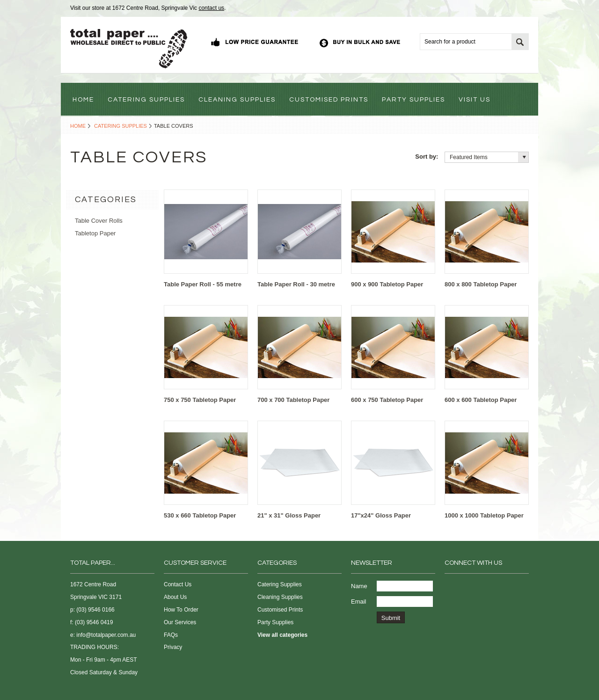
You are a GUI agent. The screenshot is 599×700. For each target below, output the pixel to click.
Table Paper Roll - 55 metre (203, 284)
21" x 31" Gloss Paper (289, 515)
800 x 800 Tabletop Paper (481, 284)
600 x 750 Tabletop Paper (387, 400)
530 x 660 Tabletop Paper (200, 515)
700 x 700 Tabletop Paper (293, 400)
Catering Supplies (121, 126)
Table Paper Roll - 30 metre (296, 284)
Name (359, 586)
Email (359, 602)
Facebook (450, 587)
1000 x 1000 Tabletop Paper (484, 515)
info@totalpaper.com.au (106, 635)
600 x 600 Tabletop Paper (481, 400)
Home (78, 126)
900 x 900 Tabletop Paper (387, 284)
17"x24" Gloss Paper (381, 515)
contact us (211, 8)
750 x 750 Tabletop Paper (200, 400)
